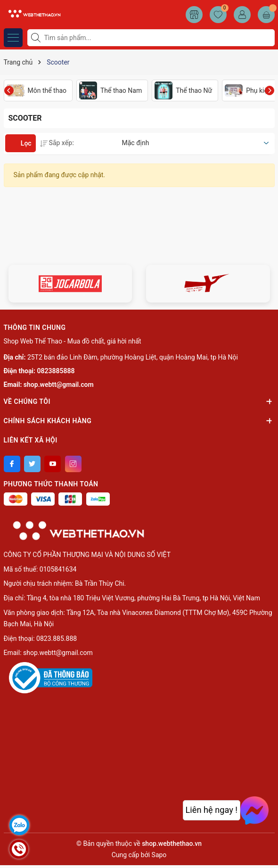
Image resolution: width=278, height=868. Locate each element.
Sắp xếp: (57, 143)
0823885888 (56, 371)
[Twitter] (32, 464)
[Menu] (13, 38)
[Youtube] (53, 464)
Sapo (159, 855)
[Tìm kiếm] (37, 38)
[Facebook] (12, 464)
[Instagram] (73, 464)
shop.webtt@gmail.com (59, 385)
